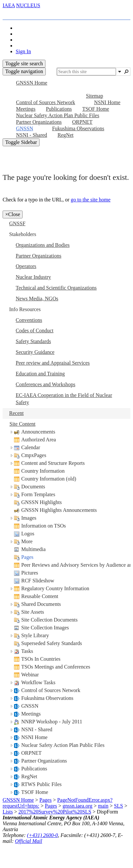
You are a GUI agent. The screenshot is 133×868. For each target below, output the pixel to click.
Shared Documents (41, 604)
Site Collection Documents (49, 620)
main (103, 806)
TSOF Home (35, 792)
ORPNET (31, 753)
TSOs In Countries (41, 659)
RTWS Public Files (42, 784)
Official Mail (29, 841)
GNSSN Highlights (42, 502)
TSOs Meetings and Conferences (56, 667)
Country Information (43, 471)
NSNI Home (34, 737)
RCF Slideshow (38, 581)
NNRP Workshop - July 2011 (52, 722)
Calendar (31, 447)
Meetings (31, 714)
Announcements (38, 432)
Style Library (35, 635)
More (27, 541)
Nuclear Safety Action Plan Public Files (63, 745)
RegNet (29, 776)
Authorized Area (39, 440)
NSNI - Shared (37, 729)
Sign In (23, 51)
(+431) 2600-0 (43, 835)
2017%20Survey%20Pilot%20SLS (55, 812)
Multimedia (33, 549)
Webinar (30, 675)
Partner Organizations (44, 761)
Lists (8, 812)
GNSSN (30, 706)
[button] (120, 71)
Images (29, 518)
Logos (28, 534)
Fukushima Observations (47, 698)
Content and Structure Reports (53, 463)
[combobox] (86, 72)
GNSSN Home (18, 800)
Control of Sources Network (51, 690)
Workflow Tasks (38, 682)
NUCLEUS (28, 5)
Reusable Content (40, 596)
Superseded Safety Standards (52, 643)
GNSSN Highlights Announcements (59, 510)
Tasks (27, 651)
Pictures (30, 573)
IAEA (9, 5)
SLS (119, 806)
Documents (33, 487)
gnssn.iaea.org (78, 806)
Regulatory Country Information (55, 588)
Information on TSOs (44, 526)
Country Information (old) (49, 479)
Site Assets (33, 612)
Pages (27, 557)
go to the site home (91, 200)
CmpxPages (34, 455)
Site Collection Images (45, 628)
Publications (34, 769)
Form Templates (38, 494)
